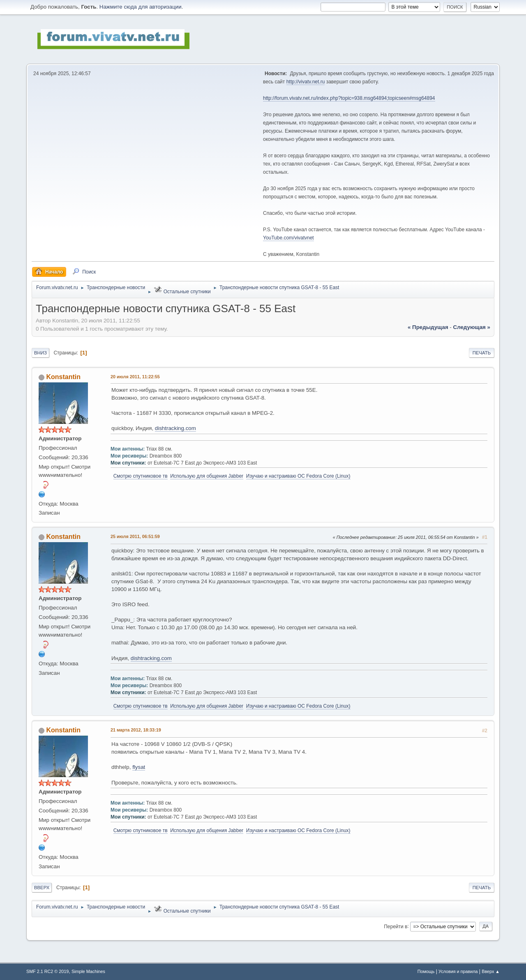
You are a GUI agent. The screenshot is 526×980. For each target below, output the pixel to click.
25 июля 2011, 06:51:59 (135, 536)
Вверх (42, 888)
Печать (482, 353)
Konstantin (63, 377)
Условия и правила (458, 971)
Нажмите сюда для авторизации (141, 7)
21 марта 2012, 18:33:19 (136, 730)
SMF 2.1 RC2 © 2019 (47, 971)
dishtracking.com (175, 428)
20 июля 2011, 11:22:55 (135, 377)
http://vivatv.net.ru (306, 82)
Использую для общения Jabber (207, 476)
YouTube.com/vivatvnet (288, 238)
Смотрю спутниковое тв (141, 476)
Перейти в (396, 926)
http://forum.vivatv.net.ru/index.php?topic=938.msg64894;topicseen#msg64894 (349, 98)
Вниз (40, 353)
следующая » (472, 327)
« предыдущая (428, 327)
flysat (139, 767)
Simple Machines (88, 971)
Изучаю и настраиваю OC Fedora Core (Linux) (298, 476)
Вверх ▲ (491, 971)
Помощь (426, 971)
